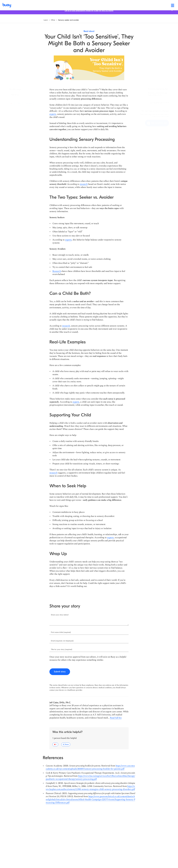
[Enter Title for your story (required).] (89, 650)
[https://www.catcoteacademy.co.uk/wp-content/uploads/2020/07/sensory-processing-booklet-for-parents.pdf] (90, 767)
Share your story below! (60, 615)
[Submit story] (60, 672)
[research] (84, 184)
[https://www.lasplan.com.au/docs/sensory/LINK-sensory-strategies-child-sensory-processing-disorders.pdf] (90, 788)
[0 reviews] (20, 104)
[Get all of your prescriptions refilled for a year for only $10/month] (89, 14)
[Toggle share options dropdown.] (29, 104)
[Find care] (133, 5)
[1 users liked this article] (12, 104)
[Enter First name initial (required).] (89, 632)
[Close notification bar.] (172, 13)
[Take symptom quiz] (157, 123)
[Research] (57, 271)
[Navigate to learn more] (46, 20)
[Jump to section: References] (15, 95)
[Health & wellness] (114, 5)
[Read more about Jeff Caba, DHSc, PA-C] (116, 718)
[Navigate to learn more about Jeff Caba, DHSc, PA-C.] (157, 94)
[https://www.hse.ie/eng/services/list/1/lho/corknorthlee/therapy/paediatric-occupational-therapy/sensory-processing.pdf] (90, 778)
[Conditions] (93, 5)
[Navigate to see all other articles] (53, 20)
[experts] (53, 114)
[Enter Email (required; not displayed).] (89, 641)
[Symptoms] (77, 5)
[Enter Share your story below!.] (89, 619)
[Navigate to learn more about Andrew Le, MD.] (162, 89)
